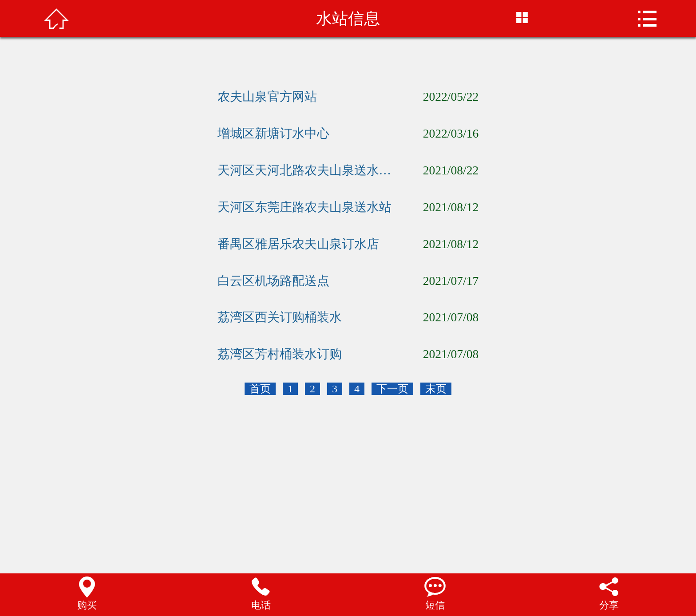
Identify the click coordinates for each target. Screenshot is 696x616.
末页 (436, 389)
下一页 (392, 389)
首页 (260, 389)
